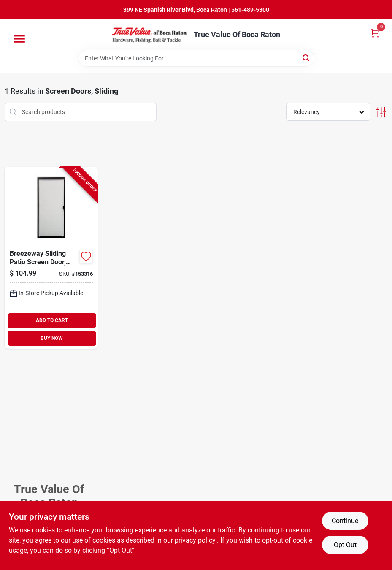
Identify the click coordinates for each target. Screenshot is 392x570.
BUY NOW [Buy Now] (52, 338)
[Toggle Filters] (381, 112)
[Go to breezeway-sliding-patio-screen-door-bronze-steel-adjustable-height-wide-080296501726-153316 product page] (51, 258)
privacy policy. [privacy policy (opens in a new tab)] (196, 540)
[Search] (307, 58)
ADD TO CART (52, 320)
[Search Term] (196, 58)
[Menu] (19, 39)
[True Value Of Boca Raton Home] (150, 35)
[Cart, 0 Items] (375, 33)
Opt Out (345, 545)
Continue (345, 521)
